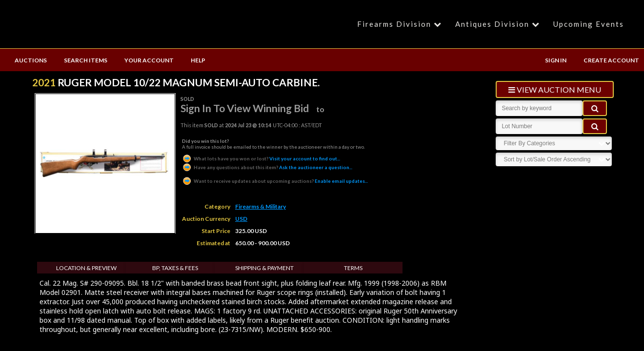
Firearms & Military (261, 206)
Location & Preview (86, 268)
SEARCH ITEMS (86, 60)
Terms (353, 268)
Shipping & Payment (264, 268)
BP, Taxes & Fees (175, 268)
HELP (198, 60)
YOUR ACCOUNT (149, 60)
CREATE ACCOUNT (611, 60)
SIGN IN (556, 60)
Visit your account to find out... (261, 158)
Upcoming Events (589, 24)
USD (241, 219)
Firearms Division (401, 24)
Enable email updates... (275, 181)
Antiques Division (499, 24)
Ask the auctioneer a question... (267, 167)
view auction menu (555, 89)
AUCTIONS (31, 60)
